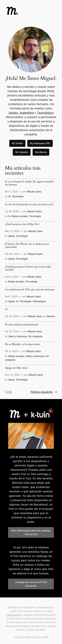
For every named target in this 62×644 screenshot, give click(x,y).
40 (6, 309)
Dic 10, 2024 (12, 331)
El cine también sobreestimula (22, 325)
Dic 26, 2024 (12, 316)
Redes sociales (20, 216)
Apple (11, 236)
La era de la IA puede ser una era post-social (29, 205)
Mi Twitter (17, 143)
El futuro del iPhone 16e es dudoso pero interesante (27, 246)
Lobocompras (13, 615)
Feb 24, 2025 (12, 254)
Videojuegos (39, 301)
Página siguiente (44, 392)
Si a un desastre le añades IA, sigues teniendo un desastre (29, 183)
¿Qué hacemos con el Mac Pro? (22, 224)
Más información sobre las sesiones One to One (31, 532)
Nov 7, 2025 (11, 191)
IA (9, 196)
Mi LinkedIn (22, 152)
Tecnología (18, 196)
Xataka (13, 113)
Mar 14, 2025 (12, 231)
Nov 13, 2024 (12, 375)
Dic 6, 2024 (11, 351)
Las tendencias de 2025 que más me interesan (30, 290)
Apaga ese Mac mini (16, 368)
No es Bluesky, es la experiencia (22, 344)
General (51, 316)
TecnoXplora (45, 113)
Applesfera (27, 113)
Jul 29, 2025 (12, 211)
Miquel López (34, 191)
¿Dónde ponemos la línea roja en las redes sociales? (28, 268)
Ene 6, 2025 (11, 277)
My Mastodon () (40, 143)
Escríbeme (41, 152)
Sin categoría (35, 336)
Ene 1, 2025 (11, 296)
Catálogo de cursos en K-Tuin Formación (31, 584)
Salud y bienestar (18, 336)
